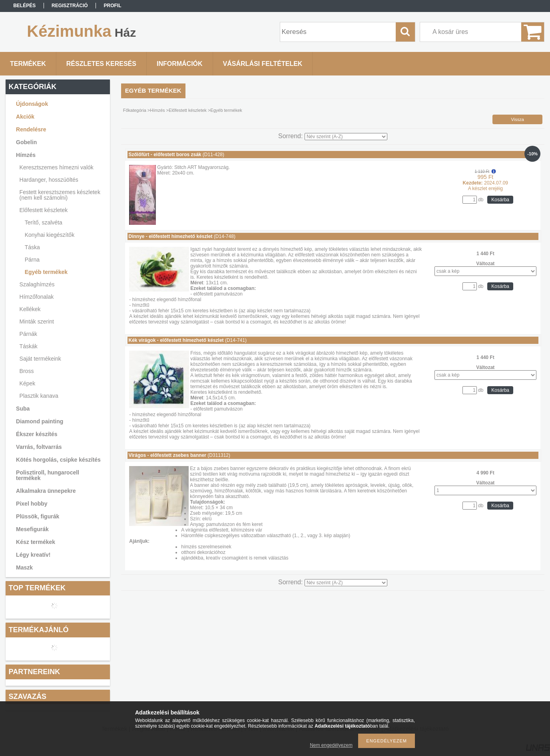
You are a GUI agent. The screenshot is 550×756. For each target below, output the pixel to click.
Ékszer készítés (37, 434)
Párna (32, 260)
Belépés (24, 6)
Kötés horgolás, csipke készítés (58, 460)
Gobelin (26, 142)
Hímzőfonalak (37, 297)
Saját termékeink (40, 359)
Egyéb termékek (46, 272)
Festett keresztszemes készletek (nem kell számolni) (60, 195)
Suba (23, 409)
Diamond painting (40, 421)
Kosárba (500, 200)
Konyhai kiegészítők (50, 235)
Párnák (28, 334)
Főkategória (135, 110)
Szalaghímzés (37, 284)
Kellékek (30, 309)
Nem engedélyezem (331, 745)
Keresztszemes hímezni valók (57, 167)
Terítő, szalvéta (44, 222)
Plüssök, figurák (38, 516)
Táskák (29, 346)
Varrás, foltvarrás (39, 447)
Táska (32, 247)
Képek (28, 383)
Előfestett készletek (44, 210)
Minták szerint (37, 321)
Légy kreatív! (33, 555)
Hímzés (26, 155)
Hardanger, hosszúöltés (49, 180)
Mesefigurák (32, 529)
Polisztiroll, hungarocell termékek (48, 475)
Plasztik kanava (39, 396)
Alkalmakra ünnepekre (46, 491)
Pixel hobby (32, 504)
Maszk (24, 567)
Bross (27, 371)
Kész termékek (36, 542)
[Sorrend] (346, 137)
